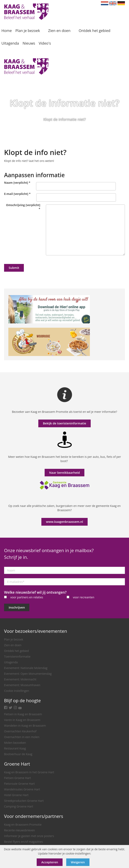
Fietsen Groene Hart (17, 778)
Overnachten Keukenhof (20, 731)
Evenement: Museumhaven (22, 685)
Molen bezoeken (15, 743)
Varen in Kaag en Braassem (22, 720)
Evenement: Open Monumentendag (28, 674)
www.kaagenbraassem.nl (65, 522)
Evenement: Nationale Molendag (26, 668)
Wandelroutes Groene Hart (22, 789)
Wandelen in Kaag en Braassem (25, 726)
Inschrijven (17, 607)
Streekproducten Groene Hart (24, 801)
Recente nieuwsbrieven (19, 830)
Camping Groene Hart (19, 806)
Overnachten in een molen (22, 737)
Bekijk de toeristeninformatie (64, 423)
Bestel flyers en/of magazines (23, 842)
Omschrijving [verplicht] (23, 207)
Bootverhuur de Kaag (18, 754)
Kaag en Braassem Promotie (23, 825)
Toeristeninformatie (17, 656)
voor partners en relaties (27, 597)
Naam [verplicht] (17, 183)
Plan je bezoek (14, 639)
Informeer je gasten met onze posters (29, 836)
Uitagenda (11, 662)
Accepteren (50, 862)
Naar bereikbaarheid (64, 472)
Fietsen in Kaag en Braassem (23, 714)
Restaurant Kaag (15, 748)
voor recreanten (84, 597)
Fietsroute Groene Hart (19, 784)
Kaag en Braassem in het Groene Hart (29, 772)
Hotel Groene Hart (16, 795)
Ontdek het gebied (16, 651)
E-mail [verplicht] (17, 194)
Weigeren (78, 862)
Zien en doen (13, 645)
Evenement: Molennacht (20, 679)
